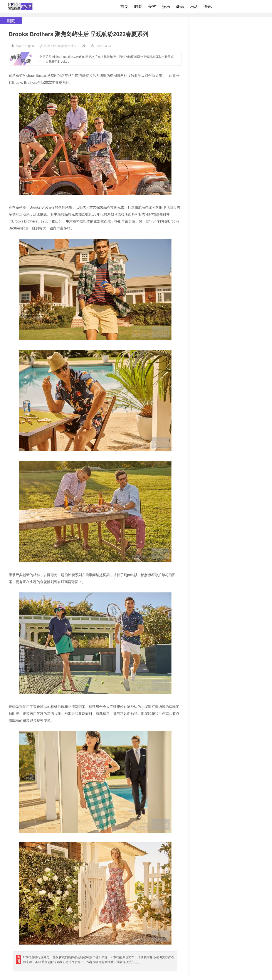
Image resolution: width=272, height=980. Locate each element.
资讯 (208, 7)
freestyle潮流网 (20, 7)
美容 (152, 7)
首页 (124, 7)
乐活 (194, 7)
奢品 (180, 7)
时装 (138, 7)
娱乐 (166, 7)
